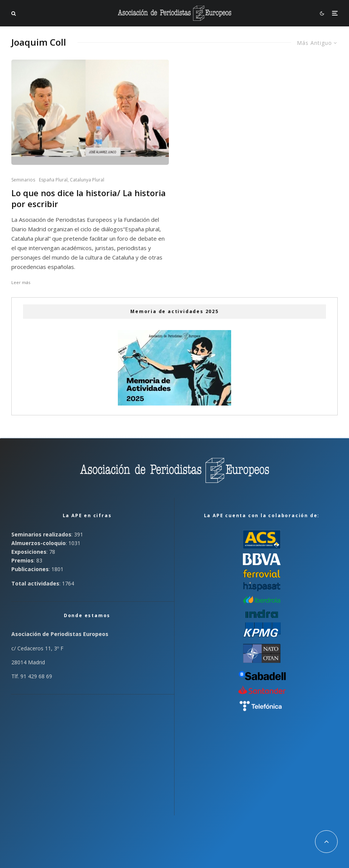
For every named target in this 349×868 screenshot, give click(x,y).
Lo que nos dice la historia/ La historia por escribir (89, 198)
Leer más (21, 282)
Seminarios (23, 180)
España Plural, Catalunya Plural (72, 180)
